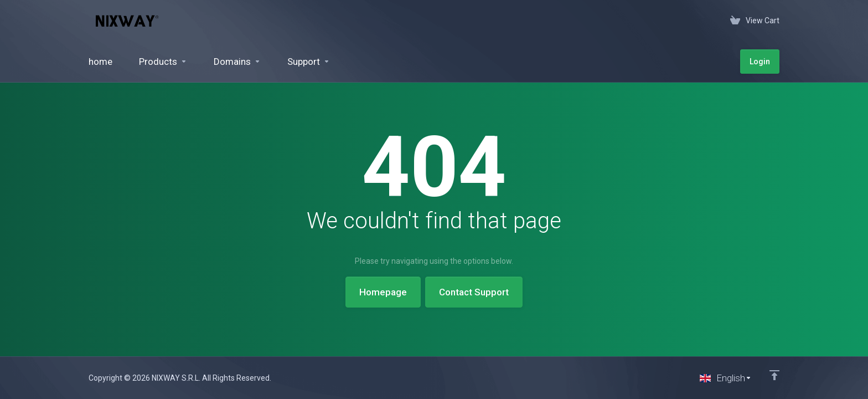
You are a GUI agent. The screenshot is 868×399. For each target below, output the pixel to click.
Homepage (383, 292)
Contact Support (474, 292)
